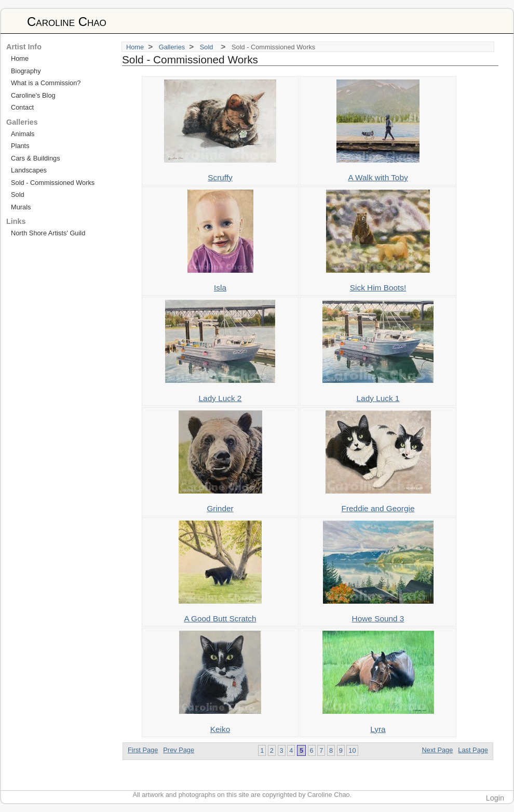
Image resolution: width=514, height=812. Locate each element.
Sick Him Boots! (378, 288)
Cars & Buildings (36, 158)
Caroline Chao (67, 22)
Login (495, 798)
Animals (23, 134)
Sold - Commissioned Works (53, 183)
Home (135, 47)
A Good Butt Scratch (220, 618)
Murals (21, 207)
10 (352, 750)
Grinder (220, 508)
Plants (20, 146)
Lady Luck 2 (220, 398)
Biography (26, 71)
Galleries (172, 47)
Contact (22, 107)
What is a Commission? (46, 83)
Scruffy (220, 177)
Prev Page (179, 750)
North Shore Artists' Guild (48, 233)
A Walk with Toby (378, 177)
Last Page (473, 750)
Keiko (220, 729)
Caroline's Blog (33, 95)
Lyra (378, 729)
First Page (143, 750)
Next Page (438, 750)
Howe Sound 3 (378, 618)
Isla (220, 288)
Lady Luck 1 (378, 398)
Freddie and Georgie (378, 508)
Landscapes (29, 170)
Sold (208, 47)
